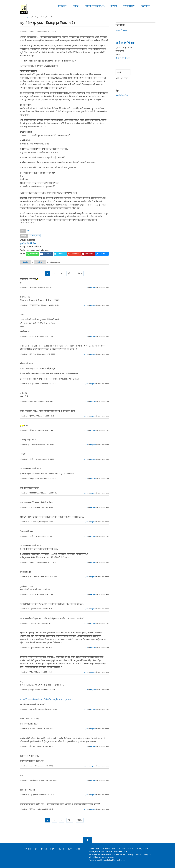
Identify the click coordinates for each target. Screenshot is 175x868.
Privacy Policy (107, 860)
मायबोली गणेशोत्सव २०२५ (95, 6)
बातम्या (70, 849)
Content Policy (119, 860)
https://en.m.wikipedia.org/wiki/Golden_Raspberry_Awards (46, 699)
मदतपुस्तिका (146, 6)
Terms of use (95, 860)
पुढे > (70, 273)
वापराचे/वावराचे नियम (97, 852)
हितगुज (76, 6)
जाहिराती (61, 849)
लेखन (29, 231)
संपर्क (126, 852)
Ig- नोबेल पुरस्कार (34, 236)
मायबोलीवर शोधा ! (122, 96)
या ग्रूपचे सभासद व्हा (123, 58)
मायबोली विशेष (129, 6)
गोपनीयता (109, 852)
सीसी (78, 849)
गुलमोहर (114, 6)
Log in (26, 262)
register (41, 262)
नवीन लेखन (62, 6)
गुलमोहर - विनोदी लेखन (28, 243)
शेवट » (80, 273)
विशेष (52, 849)
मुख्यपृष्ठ (29, 17)
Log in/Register (122, 30)
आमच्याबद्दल (118, 852)
